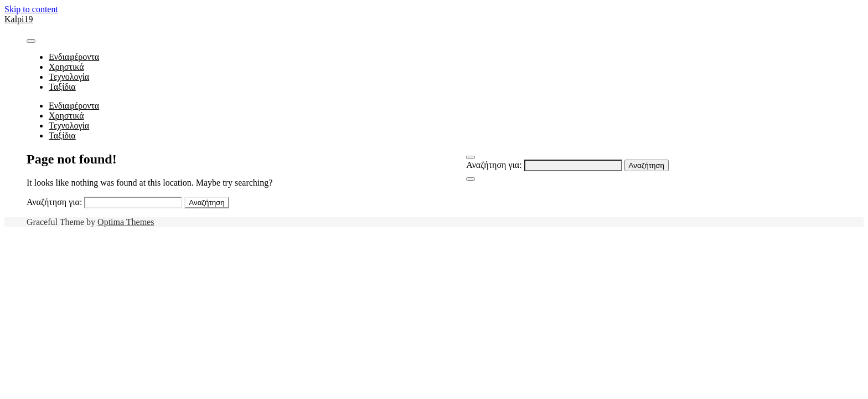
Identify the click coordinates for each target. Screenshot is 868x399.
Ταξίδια (62, 87)
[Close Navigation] (471, 179)
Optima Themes (126, 222)
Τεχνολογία (69, 77)
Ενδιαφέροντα (74, 57)
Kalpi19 (19, 19)
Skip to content (31, 9)
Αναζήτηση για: (494, 165)
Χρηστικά (66, 67)
